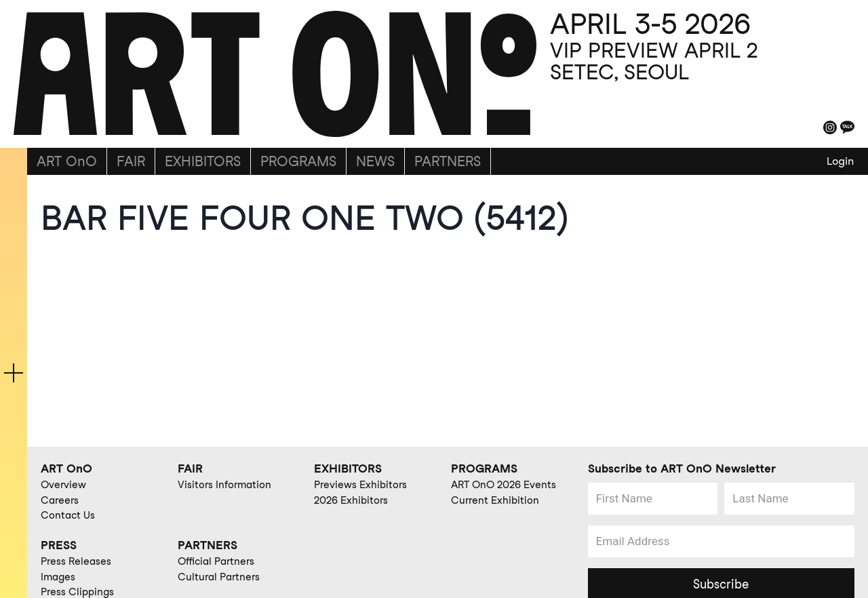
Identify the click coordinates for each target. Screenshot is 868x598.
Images (58, 577)
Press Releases (76, 561)
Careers (60, 500)
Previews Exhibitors (360, 485)
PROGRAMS (298, 161)
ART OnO (67, 161)
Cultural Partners (219, 577)
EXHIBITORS (203, 161)
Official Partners (216, 561)
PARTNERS (448, 161)
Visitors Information (224, 485)
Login (840, 161)
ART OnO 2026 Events (504, 485)
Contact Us (68, 515)
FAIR (131, 161)
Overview (63, 485)
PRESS (59, 545)
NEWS (375, 161)
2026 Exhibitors (351, 500)
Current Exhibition (495, 500)
